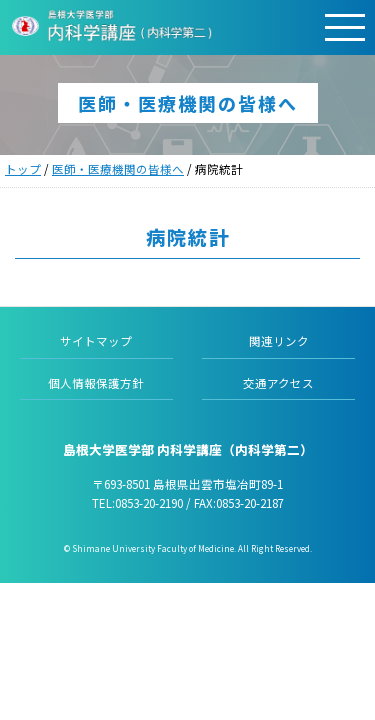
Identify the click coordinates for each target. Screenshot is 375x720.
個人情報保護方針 (96, 383)
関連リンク (279, 341)
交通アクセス (278, 383)
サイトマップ (96, 341)
